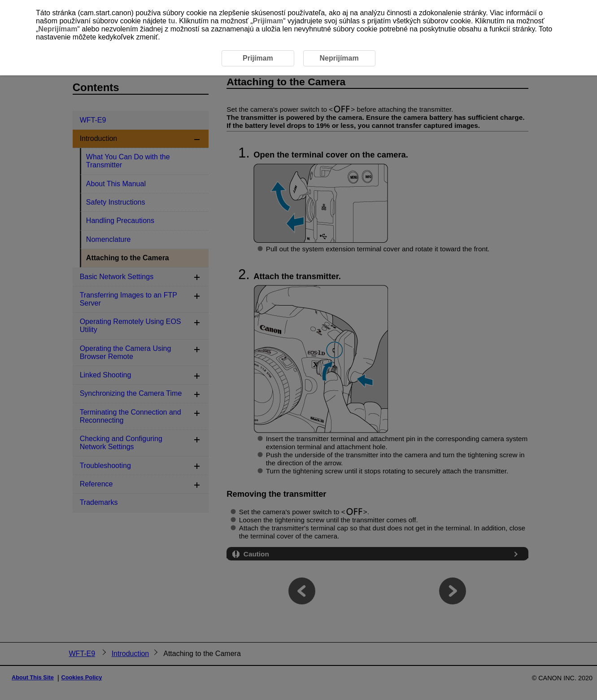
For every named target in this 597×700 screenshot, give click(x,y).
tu (172, 21)
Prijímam (268, 21)
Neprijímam (58, 29)
